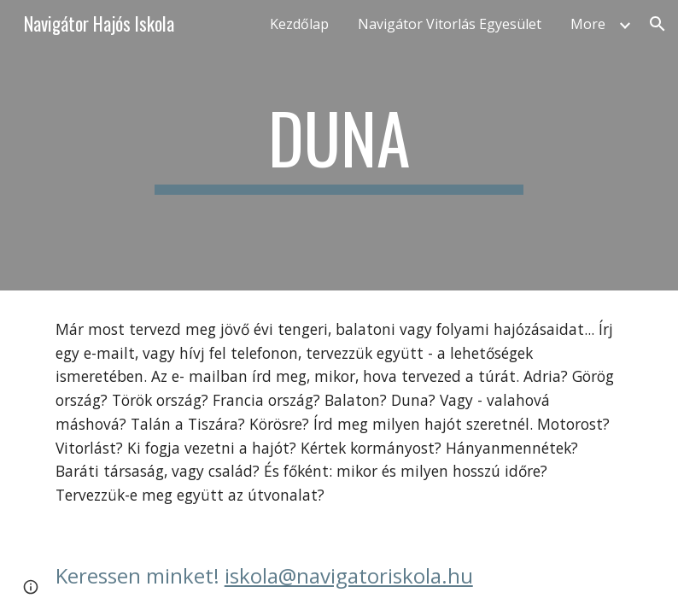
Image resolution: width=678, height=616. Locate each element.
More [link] (588, 24)
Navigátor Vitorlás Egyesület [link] (450, 24)
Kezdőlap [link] (299, 24)
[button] (658, 24)
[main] (339, 145)
